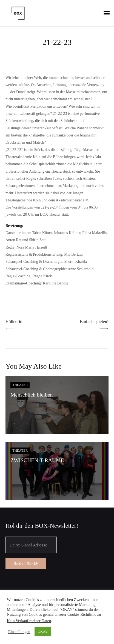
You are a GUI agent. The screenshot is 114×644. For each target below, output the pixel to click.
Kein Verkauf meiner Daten (29, 621)
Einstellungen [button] (19, 632)
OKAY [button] (43, 632)
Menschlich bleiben (32, 395)
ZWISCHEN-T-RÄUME (37, 460)
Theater (20, 385)
